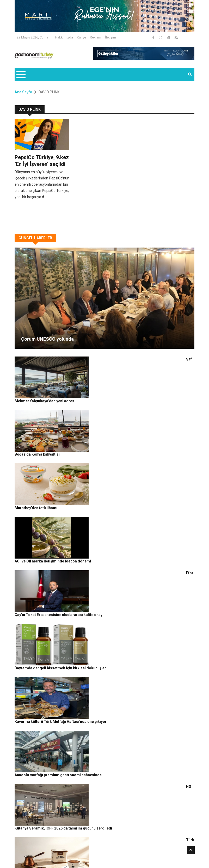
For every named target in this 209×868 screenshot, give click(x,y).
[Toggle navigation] (21, 75)
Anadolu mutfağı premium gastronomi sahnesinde (105, 560)
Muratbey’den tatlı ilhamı (83, 417)
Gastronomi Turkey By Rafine (77, 847)
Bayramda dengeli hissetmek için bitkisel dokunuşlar (107, 503)
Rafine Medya (42, 847)
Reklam (96, 37)
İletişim (110, 37)
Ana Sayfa (23, 92)
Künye (81, 37)
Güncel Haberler (30, 855)
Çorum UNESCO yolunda (47, 339)
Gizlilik (135, 847)
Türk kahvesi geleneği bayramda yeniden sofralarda (106, 617)
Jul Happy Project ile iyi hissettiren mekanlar (100, 646)
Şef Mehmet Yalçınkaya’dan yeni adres (95, 359)
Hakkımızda (64, 37)
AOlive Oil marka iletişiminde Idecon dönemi (100, 445)
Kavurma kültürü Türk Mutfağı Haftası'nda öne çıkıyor (107, 531)
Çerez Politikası (154, 847)
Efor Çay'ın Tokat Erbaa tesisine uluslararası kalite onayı (110, 474)
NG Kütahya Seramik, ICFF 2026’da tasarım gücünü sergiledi (113, 588)
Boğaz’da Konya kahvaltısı (84, 388)
